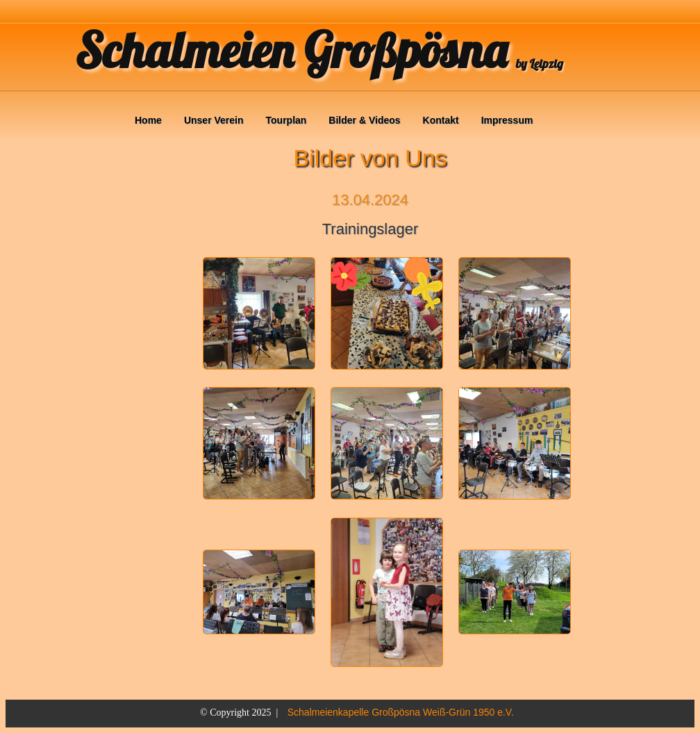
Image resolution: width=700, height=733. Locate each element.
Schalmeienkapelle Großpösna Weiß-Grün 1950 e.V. (401, 712)
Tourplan (286, 120)
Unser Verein (214, 120)
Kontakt (441, 120)
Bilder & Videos (364, 120)
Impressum (507, 120)
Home (148, 120)
